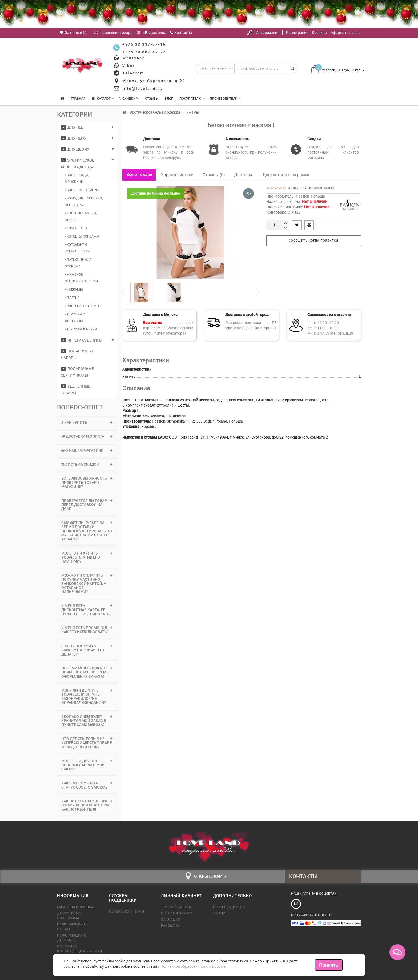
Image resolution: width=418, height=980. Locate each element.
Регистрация (297, 33)
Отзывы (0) (214, 175)
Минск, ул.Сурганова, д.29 (154, 81)
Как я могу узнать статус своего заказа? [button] (87, 785)
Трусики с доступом (75, 318)
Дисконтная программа (287, 175)
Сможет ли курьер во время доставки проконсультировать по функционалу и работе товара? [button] (87, 531)
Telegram (133, 73)
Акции (219, 913)
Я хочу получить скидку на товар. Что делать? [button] (87, 650)
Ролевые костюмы (82, 306)
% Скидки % (129, 99)
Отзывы (152, 99)
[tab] (87, 423)
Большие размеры (82, 190)
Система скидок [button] (87, 464)
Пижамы (74, 290)
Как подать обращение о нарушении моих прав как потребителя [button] (87, 805)
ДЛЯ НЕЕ (72, 127)
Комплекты (76, 228)
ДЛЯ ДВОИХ (75, 149)
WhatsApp (134, 58)
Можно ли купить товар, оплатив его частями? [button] (87, 557)
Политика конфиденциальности (79, 949)
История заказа (177, 913)
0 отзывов (295, 188)
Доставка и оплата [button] (87, 436)
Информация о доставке (72, 938)
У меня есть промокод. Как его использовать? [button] (87, 630)
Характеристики (177, 175)
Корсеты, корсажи (82, 236)
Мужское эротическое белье (82, 278)
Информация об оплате (73, 927)
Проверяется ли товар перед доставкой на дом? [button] (87, 505)
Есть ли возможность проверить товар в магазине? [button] (87, 482)
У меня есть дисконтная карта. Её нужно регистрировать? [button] (87, 610)
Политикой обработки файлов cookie (193, 966)
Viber (129, 66)
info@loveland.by (143, 89)
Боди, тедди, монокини (77, 178)
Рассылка (171, 925)
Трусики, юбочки (81, 329)
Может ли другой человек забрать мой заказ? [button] (87, 765)
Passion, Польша (310, 196)
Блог (169, 99)
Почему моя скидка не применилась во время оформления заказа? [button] (87, 672)
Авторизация (268, 33)
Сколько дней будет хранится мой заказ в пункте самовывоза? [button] (87, 721)
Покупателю (192, 99)
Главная (78, 99)
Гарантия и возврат (76, 907)
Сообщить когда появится (313, 241)
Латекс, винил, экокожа (79, 263)
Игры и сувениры (82, 340)
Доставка (244, 175)
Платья (72, 298)
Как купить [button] (87, 423)
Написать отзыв (321, 188)
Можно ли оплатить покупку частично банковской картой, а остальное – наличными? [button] (87, 584)
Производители (225, 99)
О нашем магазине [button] (87, 451)
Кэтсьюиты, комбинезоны (77, 248)
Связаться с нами (127, 911)
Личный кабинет (178, 907)
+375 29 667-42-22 (144, 52)
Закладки (171, 919)
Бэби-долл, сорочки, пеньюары (84, 202)
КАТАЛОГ (103, 99)
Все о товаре (139, 174)
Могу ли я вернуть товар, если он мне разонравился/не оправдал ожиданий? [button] (87, 696)
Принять (329, 965)
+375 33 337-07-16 (144, 44)
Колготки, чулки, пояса (81, 217)
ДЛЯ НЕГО (73, 138)
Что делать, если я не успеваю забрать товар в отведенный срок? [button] (87, 743)
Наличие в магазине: (298, 207)
